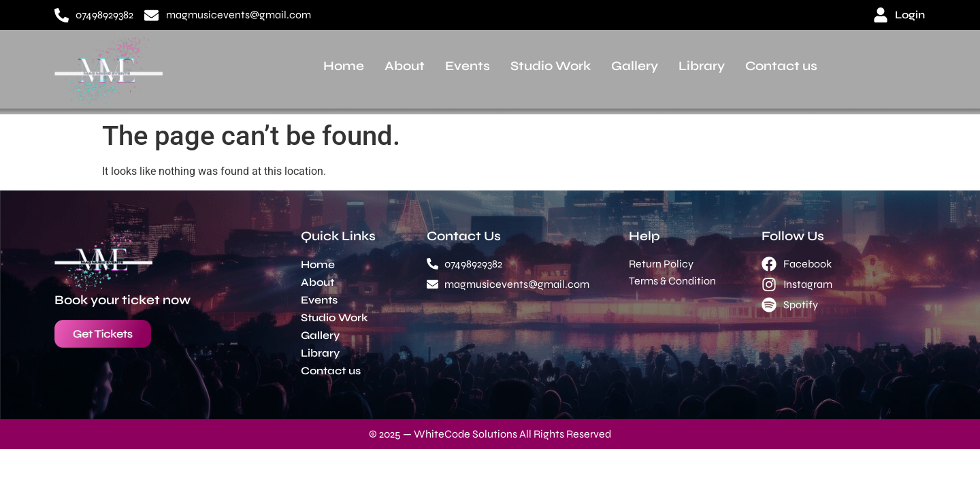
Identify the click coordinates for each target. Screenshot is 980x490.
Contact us (781, 66)
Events (468, 66)
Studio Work (551, 66)
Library (702, 66)
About (405, 66)
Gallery (635, 66)
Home (344, 66)
